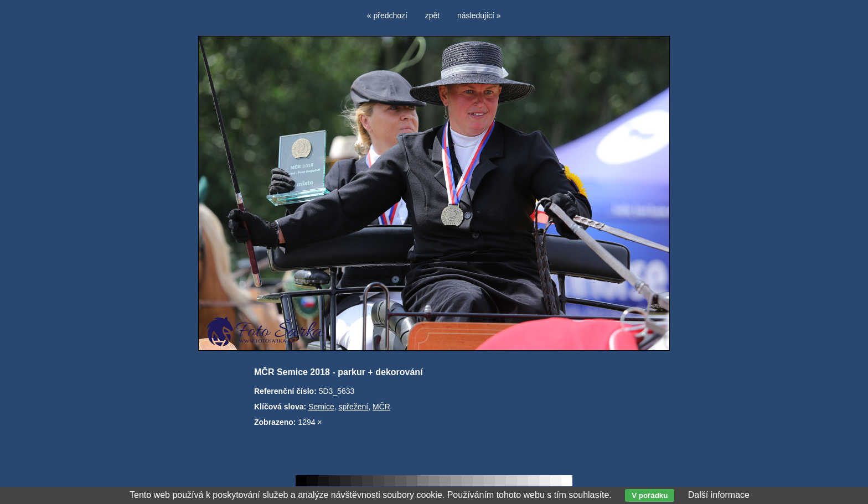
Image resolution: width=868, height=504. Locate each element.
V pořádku (650, 495)
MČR (381, 407)
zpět (432, 15)
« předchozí (387, 15)
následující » (479, 15)
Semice (321, 407)
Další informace (719, 495)
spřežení (354, 407)
